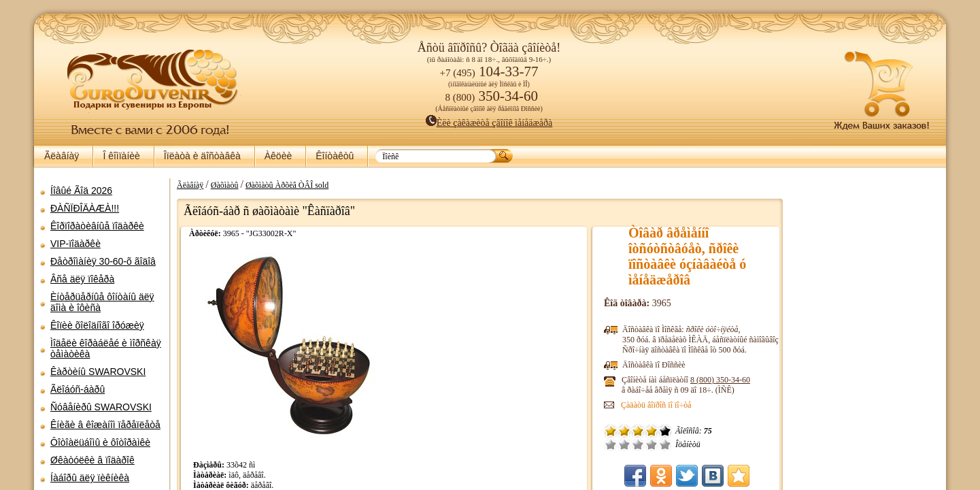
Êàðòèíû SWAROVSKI (98, 372)
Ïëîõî (624, 444)
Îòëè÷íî (665, 444)
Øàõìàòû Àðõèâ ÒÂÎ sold (287, 185)
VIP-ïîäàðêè (75, 244)
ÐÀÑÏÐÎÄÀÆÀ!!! (85, 208)
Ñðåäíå (638, 444)
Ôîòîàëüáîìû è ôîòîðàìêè (100, 442)
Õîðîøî (652, 444)
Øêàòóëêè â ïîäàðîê (92, 460)
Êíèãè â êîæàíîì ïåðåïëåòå (105, 425)
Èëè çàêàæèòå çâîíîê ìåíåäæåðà (489, 123)
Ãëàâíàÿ (62, 156)
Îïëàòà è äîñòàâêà (202, 156)
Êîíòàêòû (335, 156)
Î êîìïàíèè (121, 156)
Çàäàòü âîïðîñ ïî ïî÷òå (656, 405)
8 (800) (720, 380)
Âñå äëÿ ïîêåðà (82, 279)
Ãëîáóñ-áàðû (78, 389)
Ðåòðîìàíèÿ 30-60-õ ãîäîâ (103, 261)
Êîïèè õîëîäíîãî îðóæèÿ (97, 325)
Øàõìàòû (225, 185)
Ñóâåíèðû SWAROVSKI (101, 407)
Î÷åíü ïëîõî (611, 444)
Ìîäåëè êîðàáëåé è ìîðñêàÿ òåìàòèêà (106, 348)
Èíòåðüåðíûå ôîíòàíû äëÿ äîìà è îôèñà (102, 302)
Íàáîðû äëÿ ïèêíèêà (90, 478)
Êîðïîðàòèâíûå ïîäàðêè (97, 226)
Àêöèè (278, 156)
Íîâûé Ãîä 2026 (81, 191)
